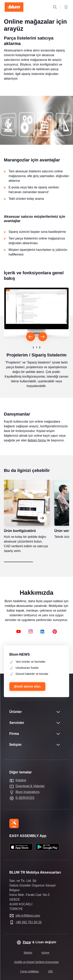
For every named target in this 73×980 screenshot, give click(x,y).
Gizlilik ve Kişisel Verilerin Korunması (37, 962)
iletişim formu (37, 447)
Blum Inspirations (28, 792)
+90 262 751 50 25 (29, 922)
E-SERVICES (25, 798)
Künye (45, 953)
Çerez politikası (30, 971)
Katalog (21, 780)
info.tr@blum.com (28, 916)
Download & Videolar (30, 786)
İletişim (28, 953)
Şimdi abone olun (27, 686)
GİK (50, 971)
